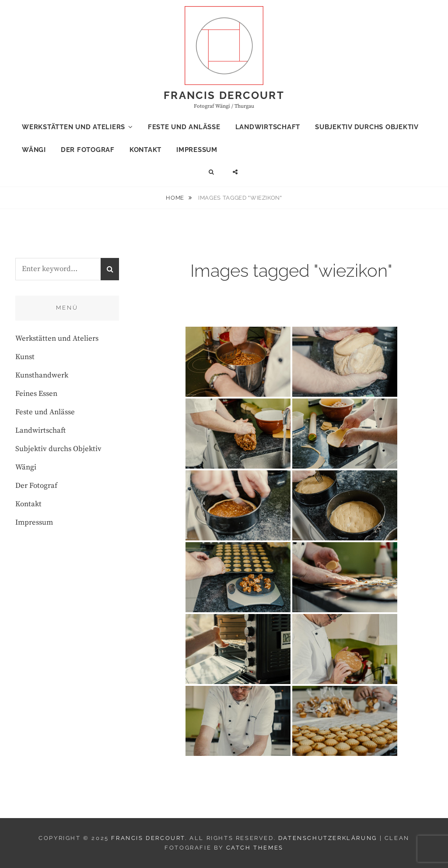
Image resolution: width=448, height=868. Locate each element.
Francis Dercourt (224, 95)
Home (176, 198)
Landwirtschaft (268, 127)
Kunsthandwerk (42, 375)
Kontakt (145, 150)
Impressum (197, 150)
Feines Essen (36, 394)
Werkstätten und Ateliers (73, 127)
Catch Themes (255, 848)
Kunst (25, 357)
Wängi (34, 150)
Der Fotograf (88, 150)
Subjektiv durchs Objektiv (367, 127)
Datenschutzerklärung (328, 838)
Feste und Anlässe (184, 127)
